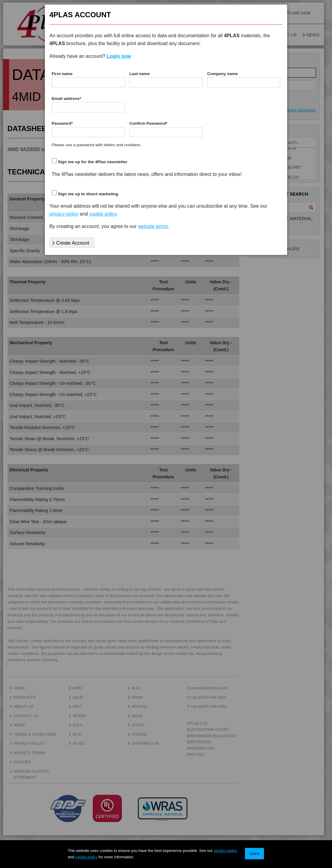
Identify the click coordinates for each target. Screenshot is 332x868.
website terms (153, 226)
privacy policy (226, 851)
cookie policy (86, 857)
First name (62, 74)
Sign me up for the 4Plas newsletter (93, 162)
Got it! (254, 854)
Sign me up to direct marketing (88, 194)
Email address (66, 99)
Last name (139, 74)
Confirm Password (148, 123)
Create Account (71, 243)
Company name (222, 74)
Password (62, 123)
